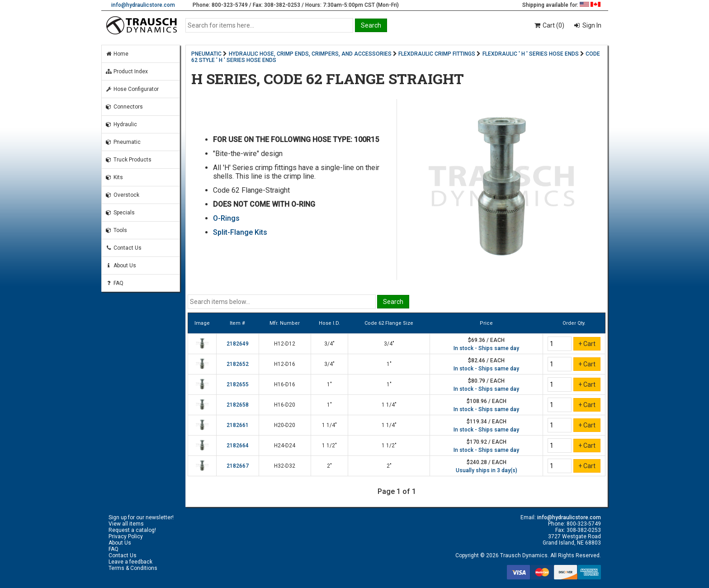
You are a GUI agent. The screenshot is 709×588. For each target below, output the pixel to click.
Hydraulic (121, 124)
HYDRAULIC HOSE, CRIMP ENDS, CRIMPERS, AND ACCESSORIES (310, 54)
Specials (120, 213)
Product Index (127, 71)
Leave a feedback (130, 562)
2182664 (238, 446)
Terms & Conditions (133, 568)
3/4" (329, 344)
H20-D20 (285, 425)
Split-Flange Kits (240, 232)
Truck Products (128, 160)
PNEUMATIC (206, 54)
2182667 (238, 466)
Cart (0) (549, 25)
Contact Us (123, 248)
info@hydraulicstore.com (143, 5)
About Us (121, 266)
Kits (114, 177)
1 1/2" (329, 446)
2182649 (238, 344)
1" (389, 364)
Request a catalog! (132, 530)
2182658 (238, 405)
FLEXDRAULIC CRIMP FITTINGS (437, 54)
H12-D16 (285, 364)
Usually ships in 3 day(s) (487, 470)
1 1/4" (389, 405)
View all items (126, 524)
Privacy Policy (126, 536)
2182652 (238, 364)
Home (117, 54)
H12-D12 (285, 344)
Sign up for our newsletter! (141, 517)
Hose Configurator (132, 89)
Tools (116, 230)
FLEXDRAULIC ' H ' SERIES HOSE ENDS (531, 54)
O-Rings (226, 218)
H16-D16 (285, 384)
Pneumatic (123, 142)
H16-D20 (285, 405)
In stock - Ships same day (486, 348)
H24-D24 (285, 446)
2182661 (238, 425)
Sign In (591, 25)
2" (329, 466)
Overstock (122, 195)
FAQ (114, 283)
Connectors (124, 107)
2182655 (238, 384)
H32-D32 (285, 466)
